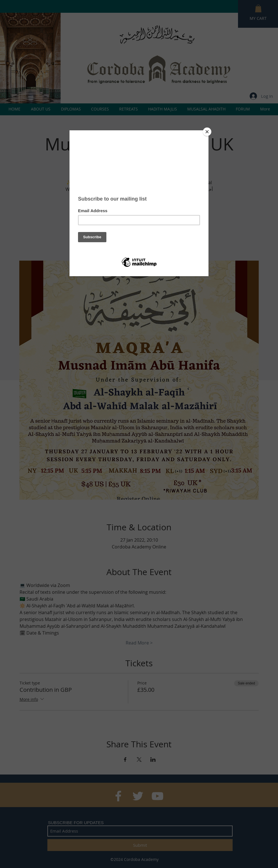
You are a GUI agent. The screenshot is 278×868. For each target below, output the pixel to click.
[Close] (207, 132)
